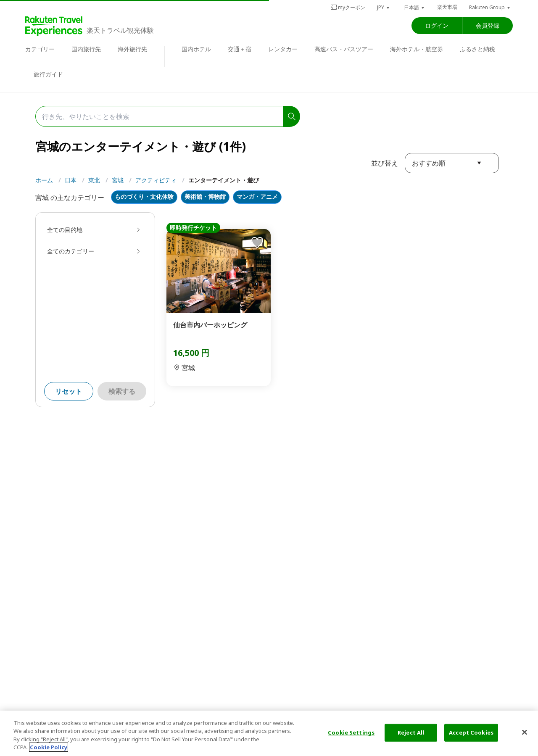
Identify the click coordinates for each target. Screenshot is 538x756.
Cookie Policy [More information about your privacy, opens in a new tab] (49, 747)
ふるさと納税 (477, 49)
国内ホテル (196, 49)
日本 (71, 180)
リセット (69, 391)
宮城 (119, 180)
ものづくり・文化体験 (144, 197)
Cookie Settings (351, 732)
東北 (95, 180)
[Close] (525, 732)
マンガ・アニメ (257, 197)
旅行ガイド (48, 74)
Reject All (411, 732)
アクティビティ (157, 180)
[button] (384, 7)
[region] (269, 733)
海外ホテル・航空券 (417, 49)
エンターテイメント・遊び (224, 180)
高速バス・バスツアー (344, 49)
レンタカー (283, 49)
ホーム (45, 180)
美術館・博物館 (205, 197)
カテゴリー (40, 49)
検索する (122, 391)
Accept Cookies (471, 732)
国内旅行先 (86, 49)
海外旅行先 (132, 49)
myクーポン (348, 7)
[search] (292, 116)
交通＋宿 (240, 49)
